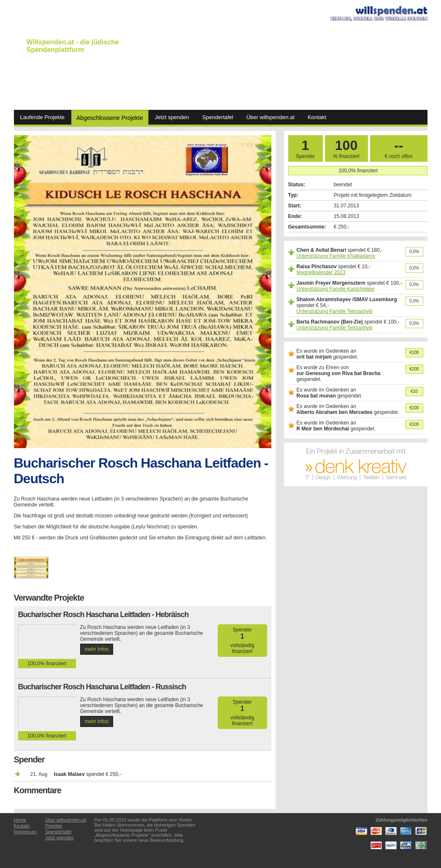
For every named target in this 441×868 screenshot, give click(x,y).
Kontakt (317, 117)
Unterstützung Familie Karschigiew (336, 289)
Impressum (25, 832)
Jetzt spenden (172, 117)
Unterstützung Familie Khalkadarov (336, 256)
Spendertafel (218, 117)
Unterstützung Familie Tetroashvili (335, 311)
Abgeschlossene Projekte (110, 118)
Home (20, 820)
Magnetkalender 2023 (321, 272)
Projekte (54, 826)
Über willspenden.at (271, 117)
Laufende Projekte (43, 117)
